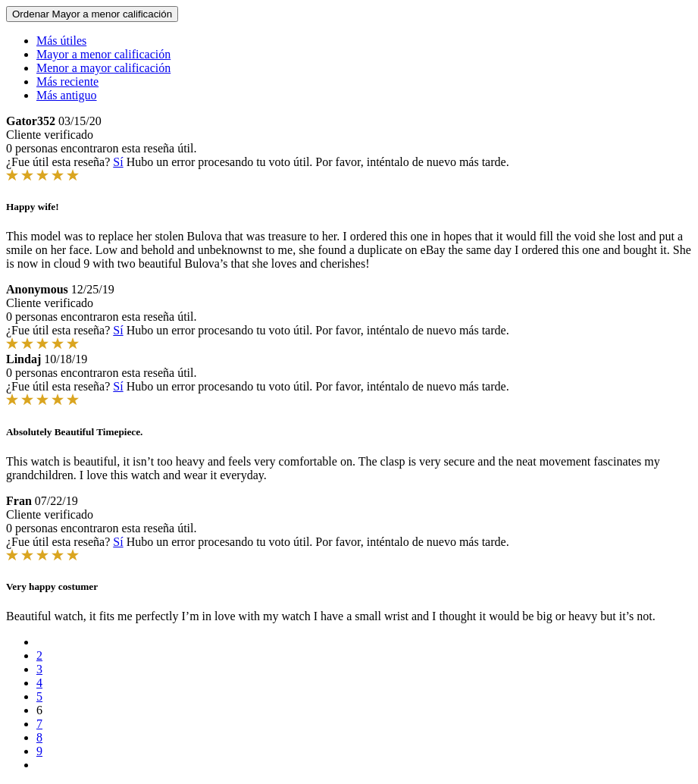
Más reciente (67, 82)
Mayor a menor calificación (103, 54)
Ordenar (92, 14)
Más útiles (61, 41)
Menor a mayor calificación (103, 68)
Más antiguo (67, 95)
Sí (118, 162)
